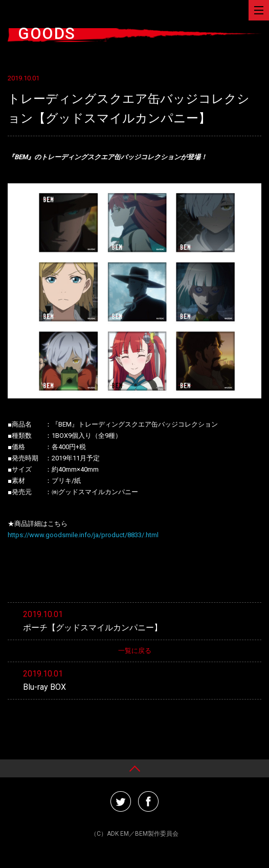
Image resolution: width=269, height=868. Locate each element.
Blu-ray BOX (44, 687)
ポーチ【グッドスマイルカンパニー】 (93, 628)
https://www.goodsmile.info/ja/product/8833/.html (83, 535)
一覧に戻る (135, 651)
